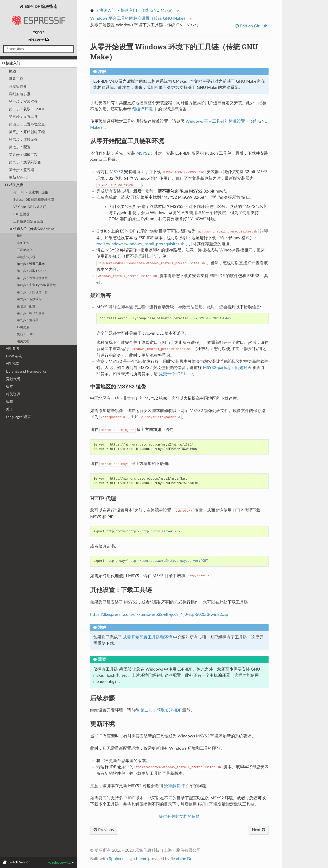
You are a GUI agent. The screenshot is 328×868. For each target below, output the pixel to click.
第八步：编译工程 (23, 155)
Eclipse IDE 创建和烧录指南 (34, 200)
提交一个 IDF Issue (176, 374)
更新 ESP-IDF (20, 177)
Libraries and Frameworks (26, 371)
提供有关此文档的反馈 (179, 817)
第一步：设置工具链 (31, 264)
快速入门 (11, 63)
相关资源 (13, 394)
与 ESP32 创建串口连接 (31, 192)
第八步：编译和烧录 (31, 313)
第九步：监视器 (28, 320)
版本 (9, 387)
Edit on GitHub (253, 26)
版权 (9, 402)
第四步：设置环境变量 (27, 124)
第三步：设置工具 (23, 117)
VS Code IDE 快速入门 (30, 207)
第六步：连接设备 (23, 139)
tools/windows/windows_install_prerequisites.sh (140, 244)
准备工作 (16, 79)
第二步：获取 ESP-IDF (27, 109)
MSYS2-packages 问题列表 (227, 368)
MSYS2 (143, 153)
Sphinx (115, 859)
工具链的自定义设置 (28, 222)
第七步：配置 (20, 147)
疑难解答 (172, 786)
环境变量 (23, 327)
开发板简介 (18, 86)
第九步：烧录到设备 (25, 162)
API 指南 (13, 364)
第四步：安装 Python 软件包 (36, 285)
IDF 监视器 (21, 214)
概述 (13, 71)
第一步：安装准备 (23, 102)
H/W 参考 (14, 356)
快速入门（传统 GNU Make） (34, 229)
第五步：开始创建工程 (27, 132)
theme (141, 859)
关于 (9, 409)
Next (259, 830)
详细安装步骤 (20, 94)
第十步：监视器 (22, 170)
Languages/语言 (18, 417)
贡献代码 (13, 379)
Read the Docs (183, 859)
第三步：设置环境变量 (32, 278)
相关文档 (14, 185)
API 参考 (13, 349)
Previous (104, 830)
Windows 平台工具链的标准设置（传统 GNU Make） (139, 18)
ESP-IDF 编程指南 (38, 16)
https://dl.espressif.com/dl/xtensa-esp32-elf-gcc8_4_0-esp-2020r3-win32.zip (159, 615)
